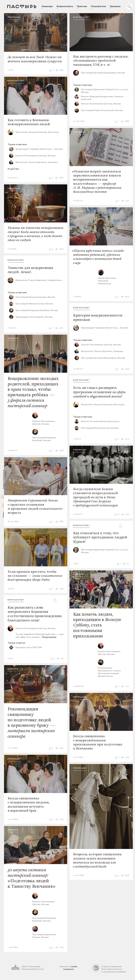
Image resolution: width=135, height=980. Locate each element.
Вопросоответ (19, 80)
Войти (4, 514)
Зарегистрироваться (4, 479)
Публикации (17, 17)
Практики (80, 214)
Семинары (16, 340)
